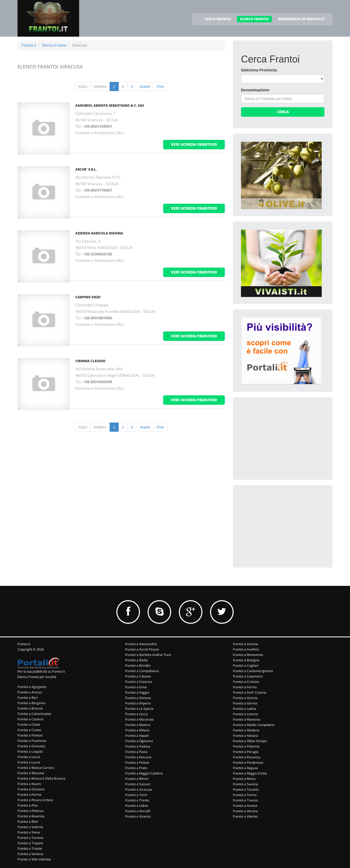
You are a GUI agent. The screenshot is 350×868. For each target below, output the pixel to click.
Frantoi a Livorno (245, 714)
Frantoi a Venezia (30, 854)
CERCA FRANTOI (218, 19)
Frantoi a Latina (244, 709)
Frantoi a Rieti (28, 822)
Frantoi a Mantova (246, 719)
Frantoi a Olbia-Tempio (250, 741)
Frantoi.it (29, 45)
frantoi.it (24, 644)
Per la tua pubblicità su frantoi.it (41, 671)
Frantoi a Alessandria (141, 644)
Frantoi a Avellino (246, 649)
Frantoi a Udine (137, 806)
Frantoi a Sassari (138, 784)
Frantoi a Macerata (139, 719)
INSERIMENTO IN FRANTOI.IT (301, 19)
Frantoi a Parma (29, 795)
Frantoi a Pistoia (137, 762)
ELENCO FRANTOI (254, 19)
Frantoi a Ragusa (245, 768)
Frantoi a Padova (138, 746)
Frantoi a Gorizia (245, 698)
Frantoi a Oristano (31, 789)
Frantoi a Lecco (136, 714)
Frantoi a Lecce (29, 757)
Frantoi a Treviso (245, 800)
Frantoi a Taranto (246, 789)
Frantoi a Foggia (137, 692)
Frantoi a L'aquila (30, 751)
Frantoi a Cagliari (246, 665)
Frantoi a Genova (138, 698)
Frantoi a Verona (245, 811)
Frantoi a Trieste (30, 848)
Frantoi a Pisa (28, 805)
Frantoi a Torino (245, 795)
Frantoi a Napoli (137, 736)
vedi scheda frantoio (194, 144)
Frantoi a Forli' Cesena (250, 692)
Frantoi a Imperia (138, 703)
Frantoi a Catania (138, 676)
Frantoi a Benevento (248, 655)
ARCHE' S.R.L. (86, 169)
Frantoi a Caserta (30, 719)
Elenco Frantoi (54, 45)
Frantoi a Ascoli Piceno (142, 649)
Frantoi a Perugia (246, 752)
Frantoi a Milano (137, 730)
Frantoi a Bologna (246, 660)
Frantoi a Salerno (30, 827)
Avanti (145, 87)
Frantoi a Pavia (136, 752)
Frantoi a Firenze (30, 735)
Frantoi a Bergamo (31, 703)
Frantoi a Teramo (30, 838)
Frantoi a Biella (136, 660)
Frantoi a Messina (31, 773)
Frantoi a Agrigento (32, 687)
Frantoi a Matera (138, 725)
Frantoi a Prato (136, 768)
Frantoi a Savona (245, 784)
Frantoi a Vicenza (138, 816)
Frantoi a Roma (244, 779)
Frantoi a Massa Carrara (36, 768)
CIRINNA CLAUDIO (90, 361)
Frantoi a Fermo (245, 687)
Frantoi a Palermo (246, 746)
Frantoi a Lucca (29, 762)
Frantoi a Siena (29, 832)
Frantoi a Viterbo (245, 816)
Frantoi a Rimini (137, 779)
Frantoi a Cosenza (139, 682)
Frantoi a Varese (245, 806)
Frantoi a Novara (245, 736)
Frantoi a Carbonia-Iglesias (253, 671)
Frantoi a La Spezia (139, 709)
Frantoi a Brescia (30, 708)
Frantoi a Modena (246, 730)
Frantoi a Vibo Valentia (34, 859)
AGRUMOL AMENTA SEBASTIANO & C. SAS (110, 106)
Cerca (283, 112)
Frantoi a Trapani (30, 843)
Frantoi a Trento (137, 800)
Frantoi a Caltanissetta (34, 714)
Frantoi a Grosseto (31, 746)
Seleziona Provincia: (259, 70)
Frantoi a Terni (136, 795)
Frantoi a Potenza (31, 811)
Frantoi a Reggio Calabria (144, 773)
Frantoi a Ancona (246, 644)
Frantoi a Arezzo (30, 692)
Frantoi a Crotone (246, 682)
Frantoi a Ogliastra (139, 741)
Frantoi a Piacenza (247, 757)
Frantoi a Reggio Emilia (250, 773)
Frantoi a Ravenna (31, 816)
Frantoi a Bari (28, 698)
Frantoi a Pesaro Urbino (35, 800)
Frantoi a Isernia (245, 703)
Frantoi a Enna (136, 687)
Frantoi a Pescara (138, 757)
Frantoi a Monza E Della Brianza (41, 778)
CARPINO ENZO (88, 297)
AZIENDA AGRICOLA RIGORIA (99, 233)
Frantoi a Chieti (29, 725)
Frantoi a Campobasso (142, 671)
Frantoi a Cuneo (29, 730)
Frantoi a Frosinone (32, 741)
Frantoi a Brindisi (138, 665)
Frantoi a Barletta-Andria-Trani (148, 655)
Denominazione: (255, 90)
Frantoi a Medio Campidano (254, 725)
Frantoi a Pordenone (248, 762)
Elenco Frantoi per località (37, 677)
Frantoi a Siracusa (139, 789)
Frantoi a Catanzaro (248, 676)
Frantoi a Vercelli (138, 811)
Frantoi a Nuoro (29, 784)
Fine (160, 87)
